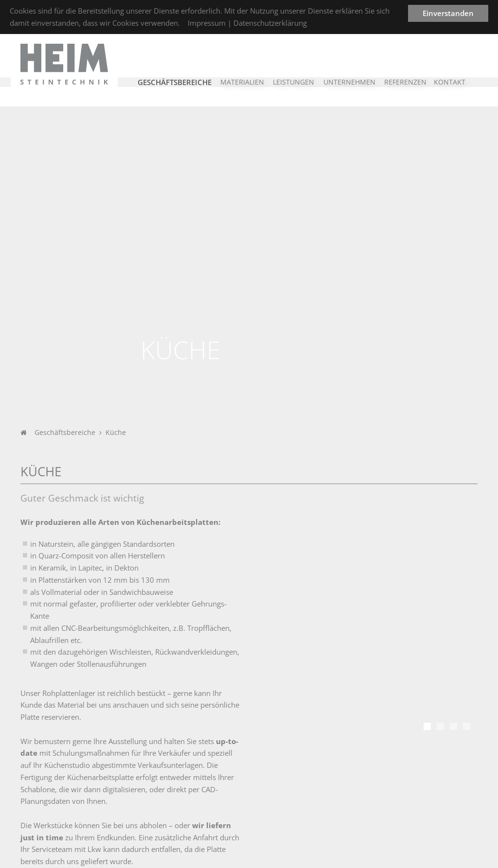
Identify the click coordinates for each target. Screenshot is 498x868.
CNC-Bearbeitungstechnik (303, 787)
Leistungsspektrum (293, 763)
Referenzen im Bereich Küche (79, 625)
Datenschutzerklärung (270, 23)
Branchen (120, 747)
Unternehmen (54, 747)
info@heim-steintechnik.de (437, 811)
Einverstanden (448, 13)
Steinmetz (280, 775)
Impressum (207, 23)
